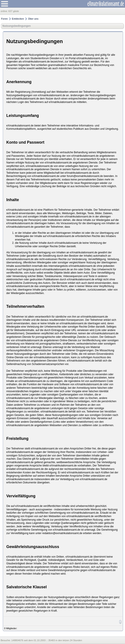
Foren (4, 19)
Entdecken (18, 19)
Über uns (33, 19)
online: (4, 11)
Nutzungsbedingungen (17, 26)
